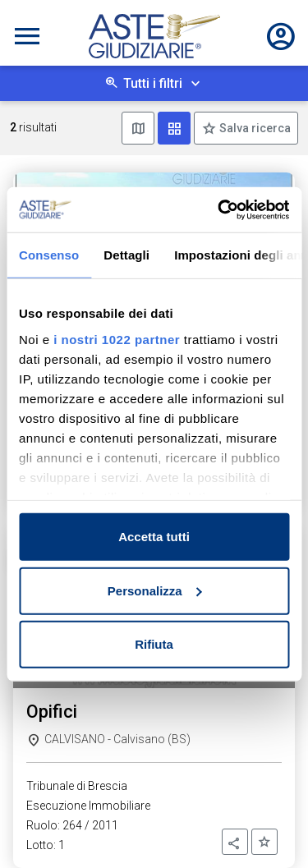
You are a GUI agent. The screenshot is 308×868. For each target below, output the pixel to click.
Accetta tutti (154, 537)
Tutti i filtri (153, 83)
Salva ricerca (254, 128)
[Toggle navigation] (27, 36)
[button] (235, 842)
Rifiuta (154, 644)
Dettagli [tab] (126, 255)
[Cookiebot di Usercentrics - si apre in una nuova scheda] (219, 209)
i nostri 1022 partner (117, 339)
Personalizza (155, 590)
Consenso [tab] (49, 255)
